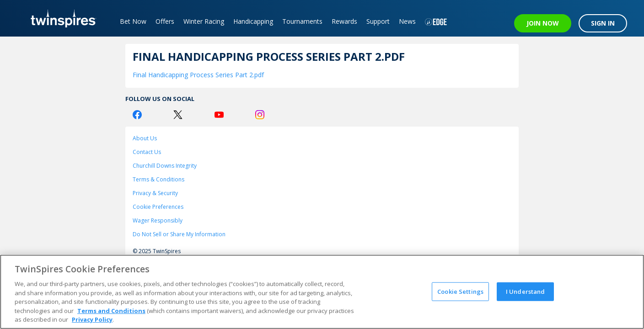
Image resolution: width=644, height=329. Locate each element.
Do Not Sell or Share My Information (179, 234)
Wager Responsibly (158, 220)
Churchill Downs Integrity (165, 166)
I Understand (526, 291)
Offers (165, 21)
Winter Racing (204, 21)
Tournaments (302, 21)
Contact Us (147, 152)
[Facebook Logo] (137, 115)
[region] (322, 292)
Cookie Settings (460, 291)
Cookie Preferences (158, 207)
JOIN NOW (543, 23)
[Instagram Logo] (260, 115)
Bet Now (133, 21)
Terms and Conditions (111, 311)
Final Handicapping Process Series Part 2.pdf (198, 75)
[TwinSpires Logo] (60, 18)
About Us (145, 138)
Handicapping (253, 21)
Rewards (344, 21)
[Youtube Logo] (219, 115)
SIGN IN (603, 23)
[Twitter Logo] (178, 115)
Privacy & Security (155, 193)
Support (378, 21)
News (407, 21)
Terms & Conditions (158, 179)
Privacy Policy (92, 319)
